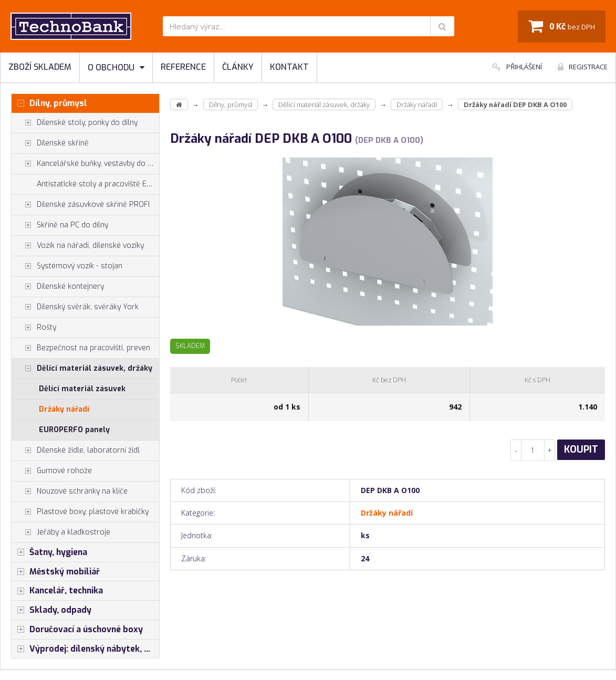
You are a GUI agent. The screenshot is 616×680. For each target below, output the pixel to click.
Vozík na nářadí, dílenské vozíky (78, 246)
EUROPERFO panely (74, 430)
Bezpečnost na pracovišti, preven (81, 348)
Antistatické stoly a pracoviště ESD (96, 184)
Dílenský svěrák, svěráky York (75, 307)
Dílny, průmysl (49, 103)
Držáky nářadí (64, 409)
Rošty (34, 328)
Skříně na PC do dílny (60, 225)
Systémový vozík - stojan (67, 266)
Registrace (583, 67)
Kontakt (289, 67)
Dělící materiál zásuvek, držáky (82, 369)
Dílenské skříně (50, 143)
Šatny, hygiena (49, 552)
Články (238, 67)
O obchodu (116, 67)
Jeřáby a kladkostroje (61, 532)
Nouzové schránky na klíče (70, 491)
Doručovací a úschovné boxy (77, 630)
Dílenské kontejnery (58, 287)
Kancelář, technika (57, 591)
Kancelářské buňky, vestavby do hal (85, 164)
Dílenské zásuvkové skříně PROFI (81, 205)
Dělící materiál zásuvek (82, 389)
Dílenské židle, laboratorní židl (76, 451)
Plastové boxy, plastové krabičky (80, 512)
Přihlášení (517, 67)
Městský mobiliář (56, 572)
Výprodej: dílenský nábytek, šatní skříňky (85, 649)
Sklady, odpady (51, 610)
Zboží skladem (40, 67)
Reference (183, 67)
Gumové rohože (52, 471)
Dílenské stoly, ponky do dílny (75, 123)
